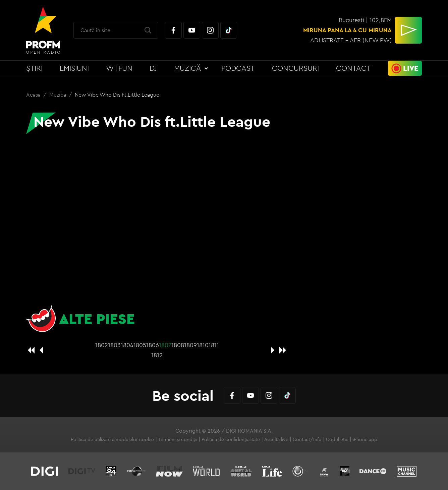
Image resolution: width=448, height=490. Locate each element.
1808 (178, 345)
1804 (127, 345)
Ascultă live (276, 439)
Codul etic (337, 439)
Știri (34, 68)
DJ (153, 68)
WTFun (119, 68)
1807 (165, 345)
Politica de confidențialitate (231, 439)
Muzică (188, 68)
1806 (153, 345)
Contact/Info (307, 439)
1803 (114, 345)
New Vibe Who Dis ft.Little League (117, 95)
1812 (157, 355)
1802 (102, 345)
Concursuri (295, 68)
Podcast (238, 68)
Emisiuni (74, 68)
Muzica (58, 95)
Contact (353, 68)
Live (411, 68)
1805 (140, 345)
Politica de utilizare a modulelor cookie (112, 439)
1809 (190, 345)
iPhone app (365, 439)
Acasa (34, 95)
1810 (203, 345)
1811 (214, 345)
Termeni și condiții (178, 439)
